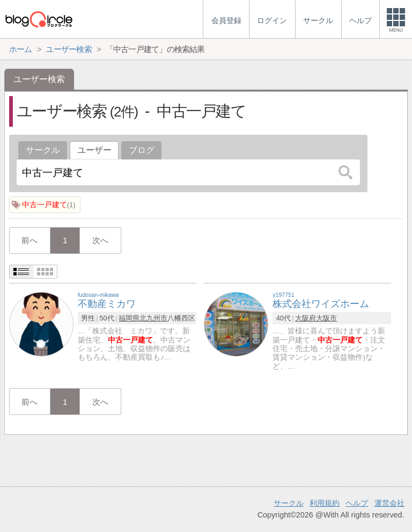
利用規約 (325, 503)
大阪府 (306, 318)
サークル (43, 150)
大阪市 (326, 318)
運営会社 (389, 503)
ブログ (142, 150)
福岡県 (129, 318)
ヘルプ (357, 503)
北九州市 (153, 318)
